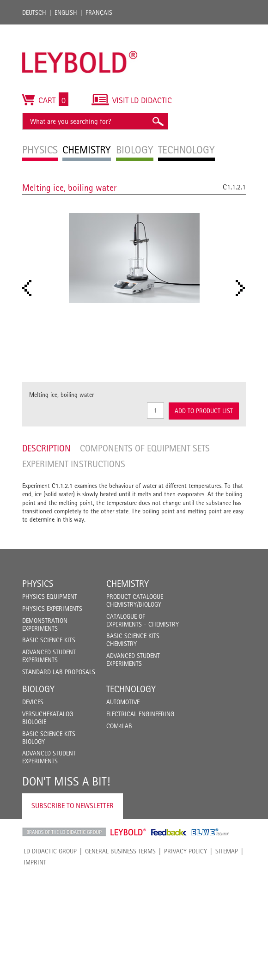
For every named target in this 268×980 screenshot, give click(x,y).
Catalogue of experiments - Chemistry (143, 620)
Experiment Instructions (74, 464)
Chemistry (128, 584)
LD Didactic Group (50, 851)
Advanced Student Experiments (49, 656)
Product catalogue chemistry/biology (135, 600)
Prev (30, 288)
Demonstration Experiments (45, 624)
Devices (33, 702)
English (66, 12)
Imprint (35, 862)
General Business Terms (120, 851)
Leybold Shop (128, 832)
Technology (131, 689)
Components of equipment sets (145, 448)
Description (46, 448)
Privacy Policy (186, 851)
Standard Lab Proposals (59, 672)
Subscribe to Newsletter (73, 806)
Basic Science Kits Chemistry (133, 640)
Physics (38, 584)
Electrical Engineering (140, 714)
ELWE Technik (210, 832)
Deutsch (34, 12)
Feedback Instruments (169, 832)
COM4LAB (119, 726)
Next (243, 288)
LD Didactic (64, 832)
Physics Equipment (50, 597)
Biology (38, 689)
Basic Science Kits (49, 640)
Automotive (123, 702)
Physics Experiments (52, 609)
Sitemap (227, 851)
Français (99, 12)
